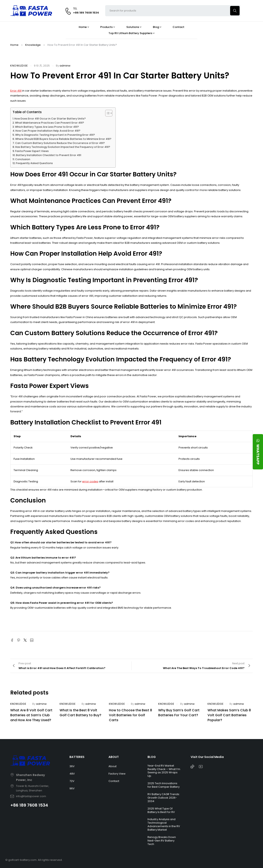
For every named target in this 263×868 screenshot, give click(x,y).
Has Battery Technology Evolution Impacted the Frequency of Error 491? (63, 147)
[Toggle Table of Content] (107, 113)
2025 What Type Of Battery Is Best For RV (161, 810)
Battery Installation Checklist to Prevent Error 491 (49, 155)
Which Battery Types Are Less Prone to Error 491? (47, 127)
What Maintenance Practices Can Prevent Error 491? (50, 123)
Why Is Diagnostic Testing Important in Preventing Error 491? (55, 135)
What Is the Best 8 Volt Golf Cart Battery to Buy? (80, 713)
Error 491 (16, 91)
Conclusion (23, 159)
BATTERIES (77, 757)
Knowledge (33, 45)
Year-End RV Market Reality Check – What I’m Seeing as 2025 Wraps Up (164, 771)
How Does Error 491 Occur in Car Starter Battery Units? (50, 119)
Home (14, 45)
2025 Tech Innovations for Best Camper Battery (164, 785)
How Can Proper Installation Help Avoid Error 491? (48, 131)
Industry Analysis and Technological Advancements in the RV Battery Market (164, 824)
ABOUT (114, 757)
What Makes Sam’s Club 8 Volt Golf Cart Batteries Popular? (229, 715)
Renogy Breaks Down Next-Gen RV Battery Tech (162, 841)
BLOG (152, 757)
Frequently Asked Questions (34, 163)
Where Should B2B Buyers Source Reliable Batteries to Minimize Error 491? (63, 139)
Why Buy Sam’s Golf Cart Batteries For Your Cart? (179, 713)
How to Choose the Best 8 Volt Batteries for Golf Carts (130, 715)
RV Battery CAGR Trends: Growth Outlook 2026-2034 (164, 798)
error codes (90, 481)
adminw (65, 66)
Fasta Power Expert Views (32, 151)
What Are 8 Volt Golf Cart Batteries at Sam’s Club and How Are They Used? (31, 715)
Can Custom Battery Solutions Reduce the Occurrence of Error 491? (60, 143)
